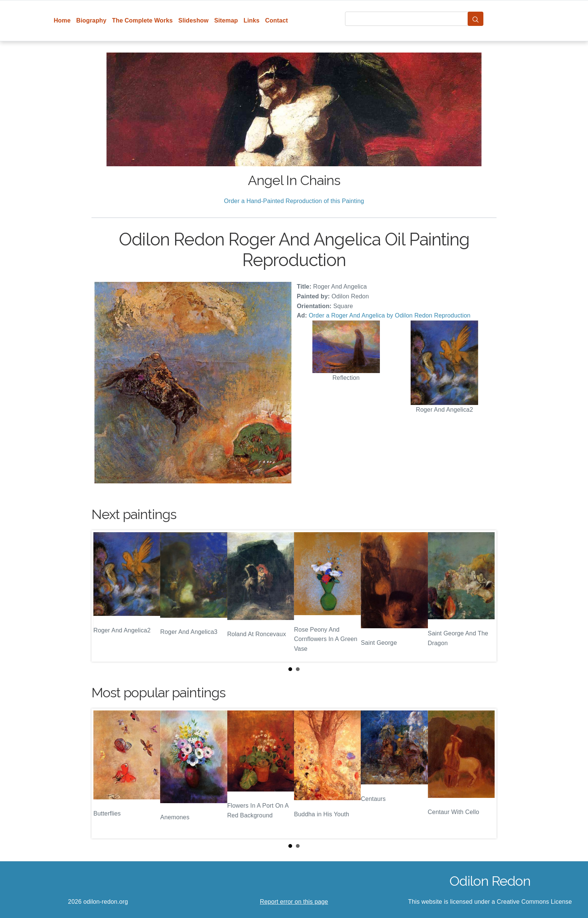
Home (62, 20)
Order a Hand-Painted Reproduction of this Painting (294, 201)
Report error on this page (294, 902)
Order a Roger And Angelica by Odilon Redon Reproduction (389, 315)
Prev (103, 596)
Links (252, 20)
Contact (277, 20)
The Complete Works (142, 20)
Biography (91, 20)
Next (485, 596)
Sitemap (226, 20)
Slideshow (194, 20)
